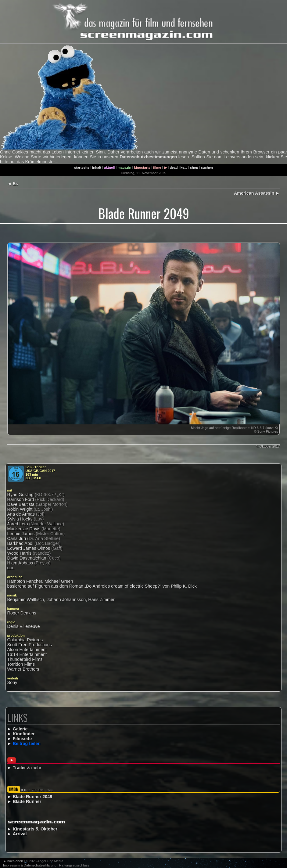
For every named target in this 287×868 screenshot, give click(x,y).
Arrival (20, 834)
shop (194, 167)
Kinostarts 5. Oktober (35, 829)
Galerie (20, 729)
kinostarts (142, 167)
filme (157, 167)
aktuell (109, 167)
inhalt (97, 167)
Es (16, 184)
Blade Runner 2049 (33, 797)
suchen (207, 167)
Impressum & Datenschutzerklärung (30, 865)
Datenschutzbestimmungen (148, 157)
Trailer (19, 768)
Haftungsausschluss (74, 865)
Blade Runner (27, 801)
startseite (82, 167)
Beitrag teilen (27, 744)
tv (165, 167)
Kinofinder (24, 734)
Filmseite (22, 739)
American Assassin (254, 193)
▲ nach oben (13, 861)
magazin (125, 167)
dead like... (178, 167)
